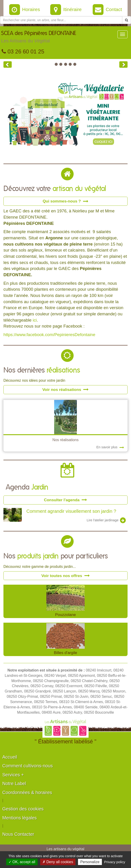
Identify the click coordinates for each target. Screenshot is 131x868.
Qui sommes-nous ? (65, 201)
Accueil (10, 757)
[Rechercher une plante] (61, 20)
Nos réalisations (66, 440)
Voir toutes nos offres (65, 576)
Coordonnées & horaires (27, 792)
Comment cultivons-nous (28, 766)
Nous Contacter (18, 834)
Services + (13, 775)
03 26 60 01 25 (23, 51)
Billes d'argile (65, 653)
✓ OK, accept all (22, 862)
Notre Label (14, 783)
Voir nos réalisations (66, 390)
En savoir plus (110, 447)
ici (35, 320)
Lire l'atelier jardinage (106, 520)
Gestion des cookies (23, 809)
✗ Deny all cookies (58, 862)
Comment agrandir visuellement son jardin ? (71, 511)
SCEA (39, 38)
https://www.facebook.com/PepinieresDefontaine (49, 335)
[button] (8, 65)
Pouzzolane (65, 615)
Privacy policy (115, 862)
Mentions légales (20, 818)
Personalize (90, 862)
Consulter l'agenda (66, 500)
